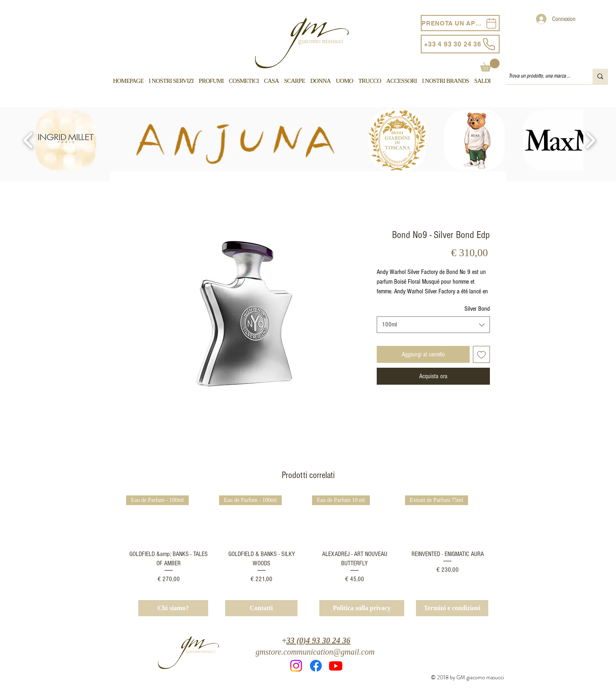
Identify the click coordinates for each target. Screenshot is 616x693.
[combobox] (433, 324)
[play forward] (590, 140)
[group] (308, 540)
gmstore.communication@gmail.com (315, 652)
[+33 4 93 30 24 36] (460, 44)
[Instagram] (296, 666)
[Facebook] (316, 666)
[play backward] (28, 140)
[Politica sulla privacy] (362, 608)
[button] (490, 65)
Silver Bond (477, 309)
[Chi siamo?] (173, 608)
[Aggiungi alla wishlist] (481, 354)
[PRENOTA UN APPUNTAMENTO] (460, 23)
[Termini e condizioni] (452, 608)
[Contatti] (261, 608)
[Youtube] (336, 666)
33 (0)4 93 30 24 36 (319, 640)
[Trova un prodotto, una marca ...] (542, 76)
